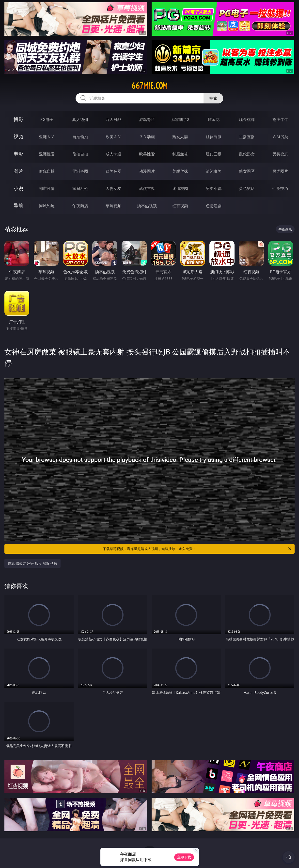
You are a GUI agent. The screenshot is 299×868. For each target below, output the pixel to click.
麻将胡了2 (180, 119)
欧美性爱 (147, 154)
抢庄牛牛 (280, 119)
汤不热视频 (147, 206)
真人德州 (80, 119)
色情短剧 (214, 206)
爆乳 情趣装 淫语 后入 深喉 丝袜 (32, 563)
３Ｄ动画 (147, 137)
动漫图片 (147, 171)
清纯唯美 (214, 171)
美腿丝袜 (180, 171)
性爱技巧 (280, 188)
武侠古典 (147, 188)
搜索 (213, 98)
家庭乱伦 (80, 188)
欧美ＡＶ (113, 137)
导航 (18, 206)
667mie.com (149, 86)
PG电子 (47, 119)
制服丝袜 (180, 154)
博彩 (18, 119)
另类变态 (280, 154)
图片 (18, 171)
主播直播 (247, 137)
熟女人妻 (180, 137)
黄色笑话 (247, 188)
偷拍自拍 (80, 154)
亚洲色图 (80, 171)
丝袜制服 (214, 137)
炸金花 (214, 119)
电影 (18, 154)
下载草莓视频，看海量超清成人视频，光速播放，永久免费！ (197, 549)
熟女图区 (247, 171)
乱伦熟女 (247, 154)
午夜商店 (80, 206)
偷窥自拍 (47, 171)
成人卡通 (113, 154)
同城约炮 (47, 206)
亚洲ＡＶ (47, 137)
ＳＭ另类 (280, 137)
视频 (18, 137)
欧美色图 (113, 171)
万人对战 (113, 119)
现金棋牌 (247, 119)
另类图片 (280, 171)
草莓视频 (113, 206)
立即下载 (184, 857)
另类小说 (214, 188)
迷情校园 (180, 188)
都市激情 (47, 188)
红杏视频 (180, 206)
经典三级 (214, 154)
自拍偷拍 (80, 137)
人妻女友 (113, 188)
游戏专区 (147, 119)
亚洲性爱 (47, 154)
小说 (18, 188)
